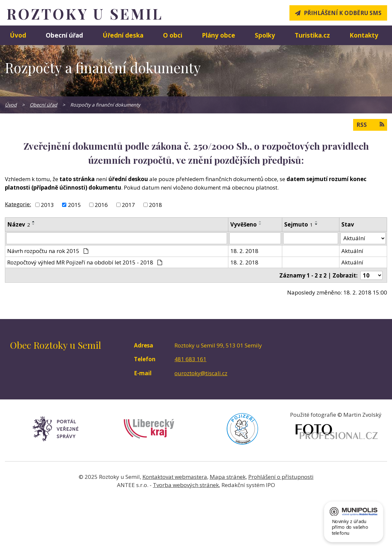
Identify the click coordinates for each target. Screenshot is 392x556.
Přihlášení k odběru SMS (343, 13)
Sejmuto (299, 224)
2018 (155, 205)
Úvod (18, 35)
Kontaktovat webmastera (175, 477)
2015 (74, 205)
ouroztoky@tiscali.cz (201, 373)
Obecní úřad (64, 35)
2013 (47, 205)
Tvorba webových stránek (186, 485)
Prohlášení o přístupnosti (281, 477)
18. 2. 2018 (244, 251)
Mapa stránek (228, 477)
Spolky (265, 35)
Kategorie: (18, 204)
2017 (128, 205)
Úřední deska (123, 35)
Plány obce (219, 35)
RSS (370, 125)
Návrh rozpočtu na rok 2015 (48, 251)
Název (19, 224)
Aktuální (352, 251)
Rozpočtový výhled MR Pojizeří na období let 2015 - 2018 (85, 262)
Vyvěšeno (244, 224)
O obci (173, 35)
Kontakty (364, 35)
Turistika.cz (312, 35)
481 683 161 (190, 359)
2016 (101, 205)
